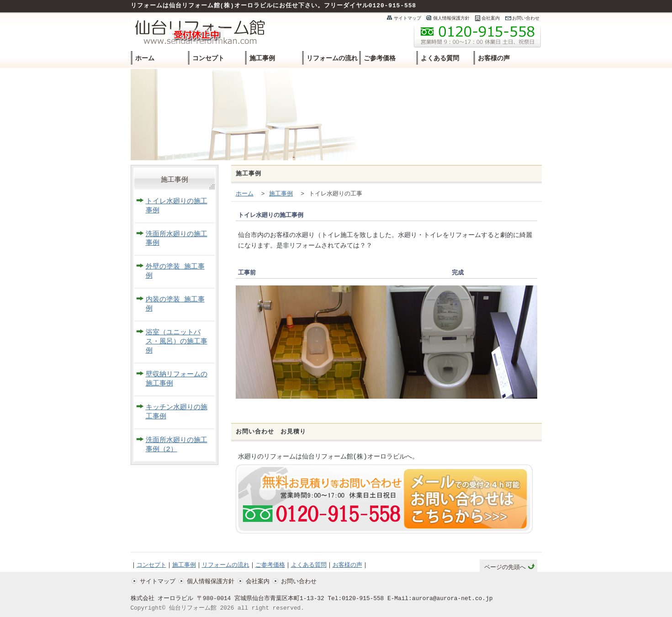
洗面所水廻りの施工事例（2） (177, 445)
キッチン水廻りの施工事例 (177, 412)
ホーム (145, 58)
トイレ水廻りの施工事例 (177, 206)
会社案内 (491, 18)
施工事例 (262, 58)
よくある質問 (440, 58)
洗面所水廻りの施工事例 (177, 239)
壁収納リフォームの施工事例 (177, 379)
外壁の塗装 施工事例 (175, 272)
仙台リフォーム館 (193, 608)
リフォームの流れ (332, 58)
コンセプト (208, 58)
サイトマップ (407, 18)
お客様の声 (494, 58)
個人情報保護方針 (451, 18)
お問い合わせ (526, 18)
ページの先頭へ (505, 568)
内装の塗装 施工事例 (175, 304)
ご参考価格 (380, 58)
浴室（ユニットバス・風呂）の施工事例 (177, 342)
